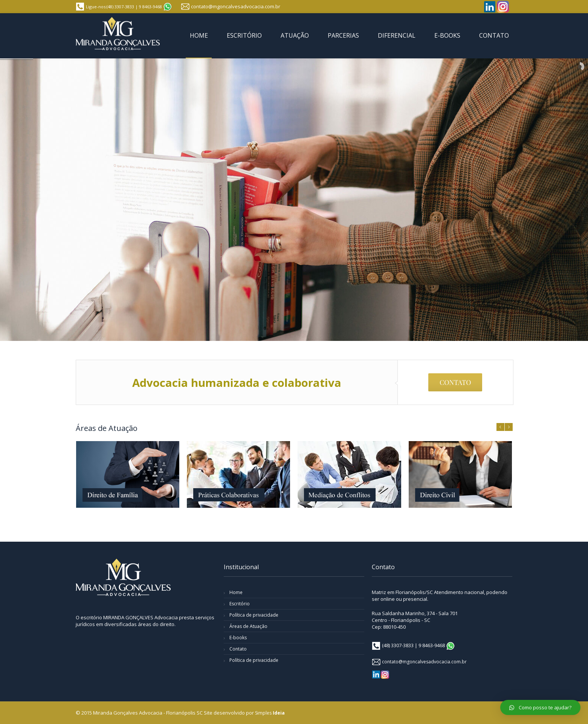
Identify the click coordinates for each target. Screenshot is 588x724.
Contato (238, 649)
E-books (238, 638)
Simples (270, 713)
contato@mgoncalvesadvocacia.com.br (236, 6)
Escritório (240, 604)
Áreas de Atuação (248, 626)
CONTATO (455, 382)
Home (236, 592)
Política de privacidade (254, 615)
